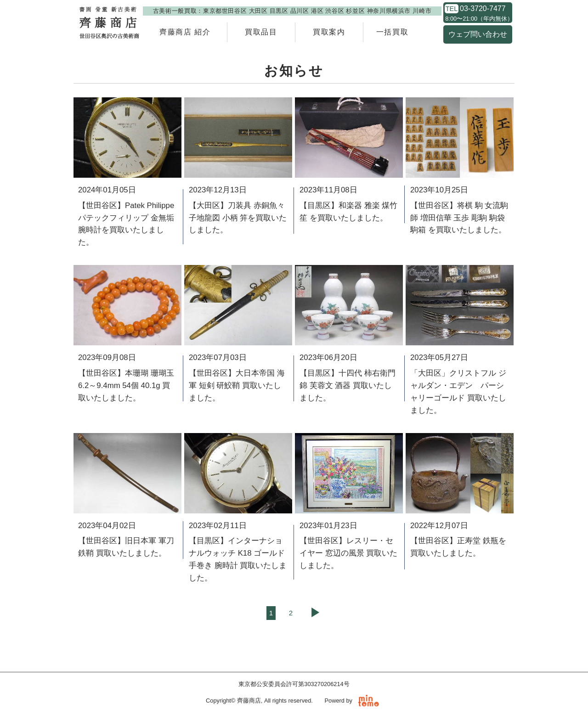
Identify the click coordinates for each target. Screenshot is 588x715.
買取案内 (329, 32)
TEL (452, 9)
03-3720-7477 (483, 9)
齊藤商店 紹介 (185, 32)
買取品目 (261, 32)
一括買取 (392, 32)
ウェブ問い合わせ (478, 34)
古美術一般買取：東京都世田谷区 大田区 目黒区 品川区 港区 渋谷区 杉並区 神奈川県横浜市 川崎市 (292, 11)
